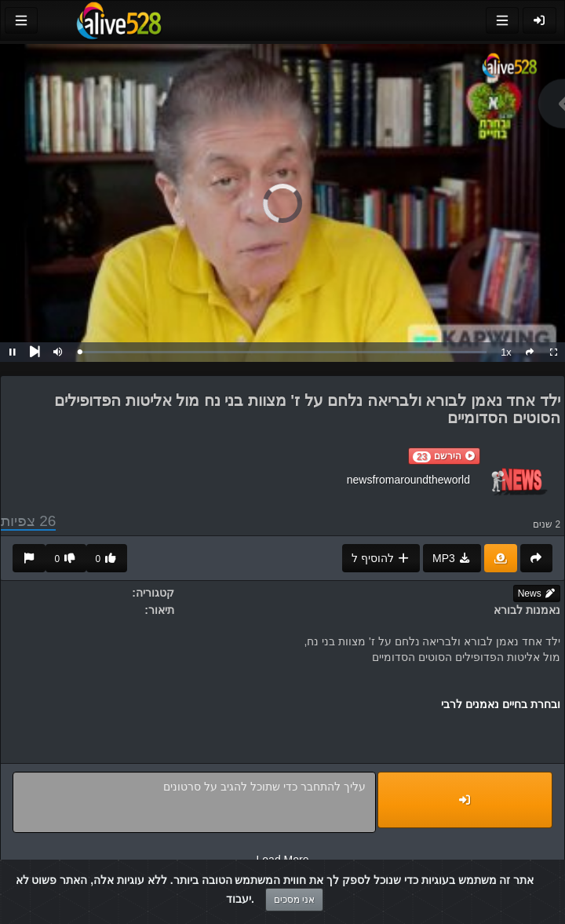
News (537, 593)
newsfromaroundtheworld (408, 480)
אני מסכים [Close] (294, 900)
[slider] (283, 352)
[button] (444, 456)
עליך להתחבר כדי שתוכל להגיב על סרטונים (194, 802)
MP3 (452, 558)
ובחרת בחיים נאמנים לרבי (501, 704)
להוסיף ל (381, 558)
